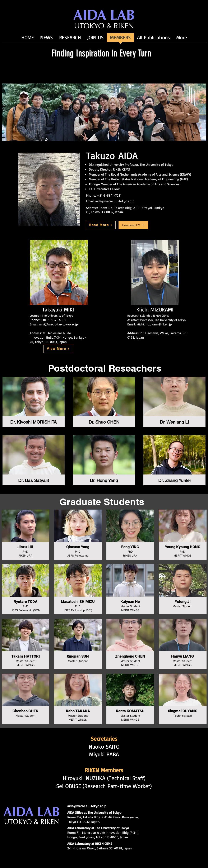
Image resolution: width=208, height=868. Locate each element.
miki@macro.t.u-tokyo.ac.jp (58, 324)
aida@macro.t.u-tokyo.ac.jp (115, 201)
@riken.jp (165, 324)
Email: (91, 201)
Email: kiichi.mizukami (143, 324)
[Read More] (101, 225)
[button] (34, 402)
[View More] (58, 349)
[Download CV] (133, 225)
